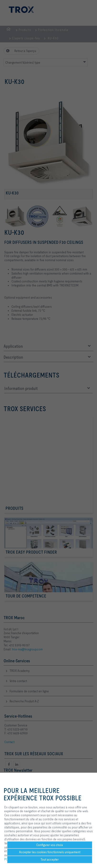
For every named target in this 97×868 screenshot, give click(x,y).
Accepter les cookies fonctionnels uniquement (50, 852)
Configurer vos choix (50, 845)
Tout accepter (50, 859)
